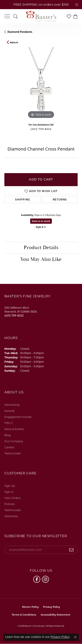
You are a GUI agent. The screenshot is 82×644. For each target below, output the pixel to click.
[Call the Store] (14, 315)
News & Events (14, 429)
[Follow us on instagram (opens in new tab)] (45, 579)
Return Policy (30, 607)
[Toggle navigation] (7, 16)
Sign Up (10, 486)
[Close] (77, 5)
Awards (9, 411)
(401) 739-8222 (41, 129)
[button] (16, 16)
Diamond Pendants (20, 32)
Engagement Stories (18, 417)
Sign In (9, 492)
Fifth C (9, 423)
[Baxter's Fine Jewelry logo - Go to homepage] (41, 16)
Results (14, 43)
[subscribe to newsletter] (71, 550)
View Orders (12, 498)
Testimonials (13, 453)
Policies (9, 504)
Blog (7, 435)
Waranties (11, 516)
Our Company (14, 441)
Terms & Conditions (24, 615)
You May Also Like (41, 259)
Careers (9, 447)
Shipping (23, 199)
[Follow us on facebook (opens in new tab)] (37, 579)
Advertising (12, 405)
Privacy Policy (51, 607)
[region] (41, 83)
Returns (60, 199)
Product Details (41, 248)
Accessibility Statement (56, 615)
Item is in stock (41, 221)
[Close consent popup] (75, 637)
